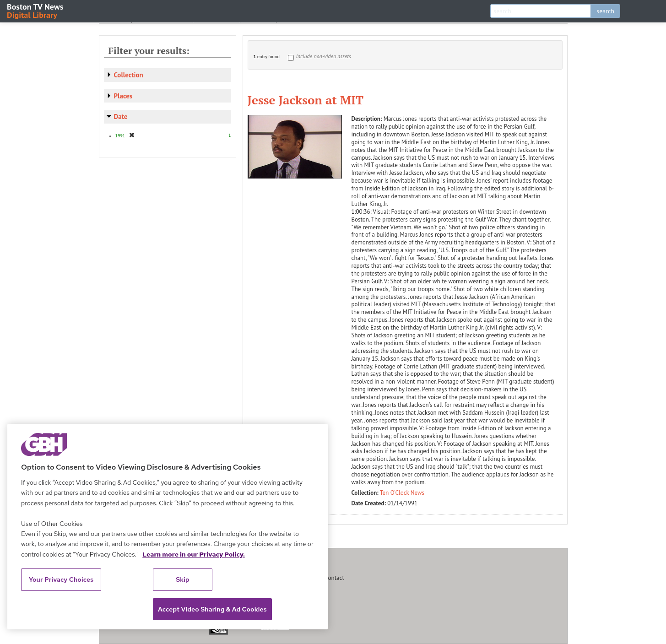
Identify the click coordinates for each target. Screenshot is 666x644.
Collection (129, 75)
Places (123, 96)
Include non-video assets (324, 56)
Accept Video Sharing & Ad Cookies (212, 609)
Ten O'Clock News (402, 493)
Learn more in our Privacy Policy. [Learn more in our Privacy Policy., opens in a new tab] (194, 554)
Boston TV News (36, 10)
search (605, 11)
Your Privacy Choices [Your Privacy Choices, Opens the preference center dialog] (61, 579)
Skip (183, 579)
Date (121, 116)
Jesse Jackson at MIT (306, 100)
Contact (335, 578)
